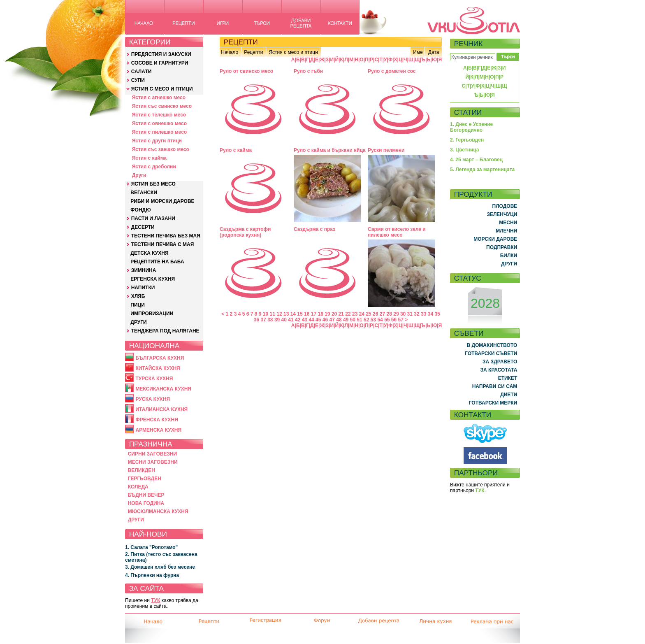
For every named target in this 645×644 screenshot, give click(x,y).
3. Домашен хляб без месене (160, 567)
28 (389, 314)
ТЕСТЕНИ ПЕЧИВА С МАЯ (163, 244)
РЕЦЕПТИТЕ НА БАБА (157, 262)
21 (341, 314)
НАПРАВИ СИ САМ (495, 386)
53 (373, 320)
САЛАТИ (142, 72)
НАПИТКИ (143, 288)
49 (346, 320)
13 (286, 314)
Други (139, 175)
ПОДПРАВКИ (502, 247)
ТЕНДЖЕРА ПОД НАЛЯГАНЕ (165, 331)
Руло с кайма (236, 150)
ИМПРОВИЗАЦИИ (152, 314)
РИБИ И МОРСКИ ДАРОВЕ (162, 201)
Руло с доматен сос (392, 71)
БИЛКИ (509, 256)
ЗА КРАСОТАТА (499, 370)
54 (380, 320)
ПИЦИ (138, 305)
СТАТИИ (468, 112)
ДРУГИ (138, 322)
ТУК (155, 600)
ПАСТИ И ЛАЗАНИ (153, 219)
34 (430, 314)
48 (339, 320)
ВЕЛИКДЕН (142, 470)
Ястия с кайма (149, 158)
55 (387, 320)
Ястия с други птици (157, 141)
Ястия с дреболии (154, 167)
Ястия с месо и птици (293, 52)
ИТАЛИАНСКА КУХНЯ (161, 409)
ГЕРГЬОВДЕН (145, 479)
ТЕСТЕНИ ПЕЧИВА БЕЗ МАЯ (166, 236)
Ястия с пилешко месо (160, 132)
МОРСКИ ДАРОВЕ (495, 239)
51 (359, 320)
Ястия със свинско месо (162, 106)
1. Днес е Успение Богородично (471, 127)
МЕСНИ (508, 223)
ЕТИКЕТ (508, 378)
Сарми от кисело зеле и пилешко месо (397, 232)
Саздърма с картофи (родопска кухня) (245, 232)
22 (348, 314)
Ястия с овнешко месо (159, 123)
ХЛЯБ (138, 296)
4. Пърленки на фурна (152, 575)
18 (320, 314)
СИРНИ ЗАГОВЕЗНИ (153, 454)
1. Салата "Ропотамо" (151, 547)
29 (396, 314)
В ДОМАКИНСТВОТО (492, 345)
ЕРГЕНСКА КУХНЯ (153, 279)
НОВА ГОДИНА (146, 503)
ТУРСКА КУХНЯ (154, 379)
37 (263, 320)
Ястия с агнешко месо (159, 98)
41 (291, 320)
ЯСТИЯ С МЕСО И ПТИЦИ (162, 89)
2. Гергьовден (467, 140)
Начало (230, 52)
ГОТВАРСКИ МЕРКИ (493, 403)
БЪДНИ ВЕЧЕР (146, 495)
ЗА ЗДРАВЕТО (500, 362)
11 (273, 314)
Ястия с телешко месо (159, 115)
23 (355, 314)
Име (418, 52)
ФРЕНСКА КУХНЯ (157, 420)
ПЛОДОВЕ (505, 206)
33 (423, 314)
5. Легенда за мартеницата (482, 170)
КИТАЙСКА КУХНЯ (158, 368)
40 (284, 320)
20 (334, 314)
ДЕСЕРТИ (143, 227)
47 (332, 320)
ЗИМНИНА (144, 270)
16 (307, 314)
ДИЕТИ (509, 395)
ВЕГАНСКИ (144, 193)
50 (353, 320)
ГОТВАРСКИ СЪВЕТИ (491, 353)
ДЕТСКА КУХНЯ (149, 253)
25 (368, 314)
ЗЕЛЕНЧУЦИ (502, 214)
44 (311, 320)
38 (270, 320)
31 (410, 314)
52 (366, 320)
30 (403, 314)
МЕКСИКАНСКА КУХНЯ (163, 389)
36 (256, 320)
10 (266, 314)
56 (394, 320)
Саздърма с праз (314, 229)
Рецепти (253, 52)
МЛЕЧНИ (506, 231)
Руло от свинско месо (246, 71)
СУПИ (138, 80)
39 (277, 320)
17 (314, 314)
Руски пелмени (386, 150)
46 (325, 320)
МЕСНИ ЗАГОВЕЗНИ (153, 462)
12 (279, 314)
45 (318, 320)
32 (416, 314)
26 (375, 314)
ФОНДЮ (140, 210)
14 (293, 314)
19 (327, 314)
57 (401, 320)
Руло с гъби (308, 71)
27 (382, 314)
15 (300, 314)
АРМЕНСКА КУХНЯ (158, 430)
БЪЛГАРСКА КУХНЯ (160, 358)
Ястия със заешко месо (161, 149)
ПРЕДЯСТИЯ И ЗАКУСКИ (161, 54)
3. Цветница (465, 150)
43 (305, 320)
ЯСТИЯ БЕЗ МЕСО (153, 184)
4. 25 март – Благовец (476, 160)
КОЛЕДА (138, 487)
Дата (434, 52)
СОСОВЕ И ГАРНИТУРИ (160, 63)
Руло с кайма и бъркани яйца (330, 150)
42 (298, 320)
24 (362, 314)
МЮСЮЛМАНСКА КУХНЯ (158, 511)
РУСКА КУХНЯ (153, 399)
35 (437, 314)
